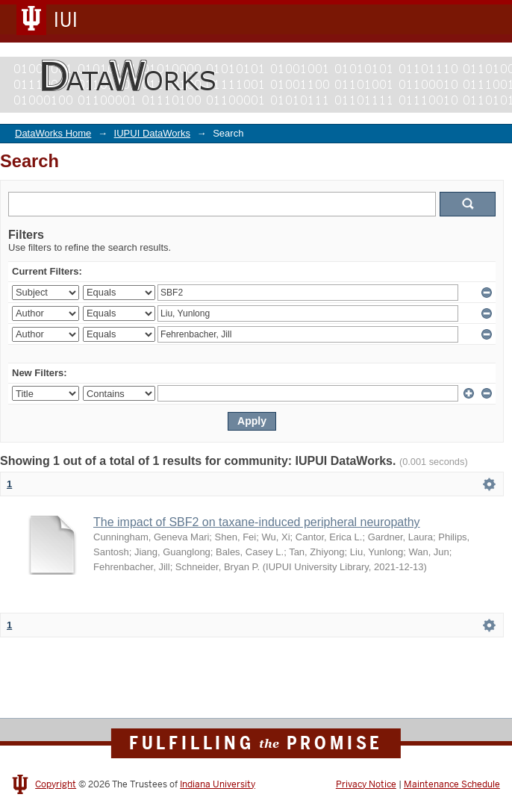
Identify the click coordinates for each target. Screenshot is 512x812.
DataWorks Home (53, 133)
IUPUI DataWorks (152, 133)
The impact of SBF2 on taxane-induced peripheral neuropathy (257, 522)
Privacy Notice (366, 784)
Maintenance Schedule (452, 784)
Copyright (56, 784)
